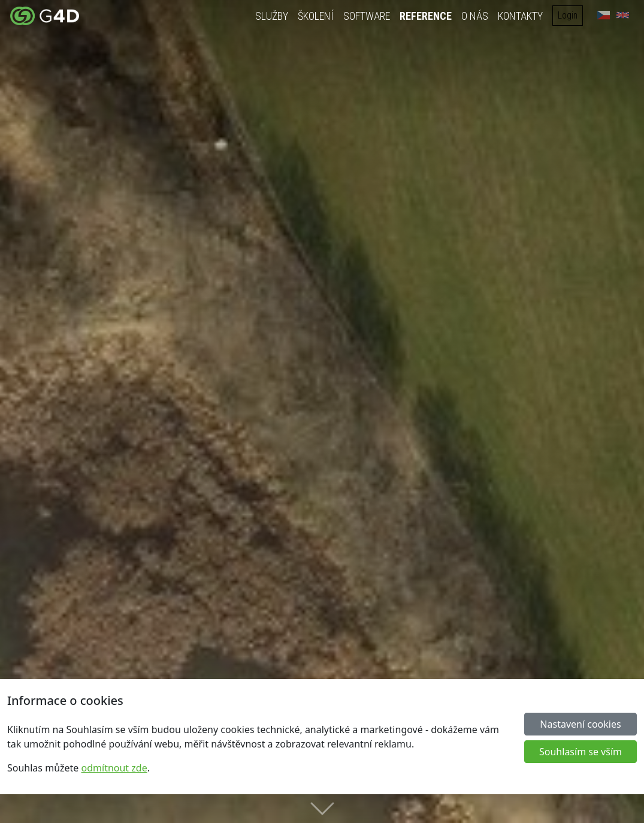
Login (568, 15)
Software (367, 16)
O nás (475, 16)
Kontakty (521, 16)
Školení (316, 16)
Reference (426, 16)
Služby (272, 16)
